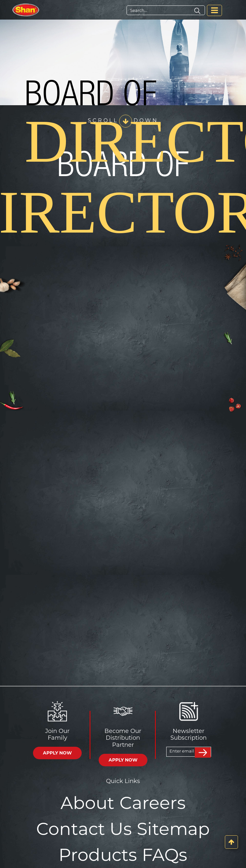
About (87, 803)
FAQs (164, 855)
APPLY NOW (57, 753)
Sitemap (173, 829)
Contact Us (84, 829)
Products (98, 855)
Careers (152, 803)
